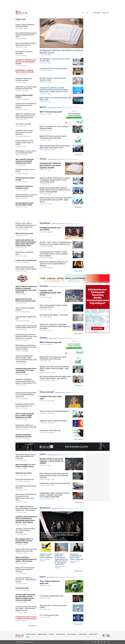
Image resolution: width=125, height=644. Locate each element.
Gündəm (44, 338)
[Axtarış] (83, 13)
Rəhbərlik (52, 634)
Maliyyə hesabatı (42, 634)
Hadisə (43, 454)
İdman (43, 577)
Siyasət (43, 159)
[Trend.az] (21, 13)
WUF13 (43, 107)
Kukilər (28, 637)
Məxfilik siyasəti (94, 634)
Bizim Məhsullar (61, 634)
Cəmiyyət (44, 286)
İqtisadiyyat (45, 223)
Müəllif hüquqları (72, 634)
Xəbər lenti (21, 19)
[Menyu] (106, 13)
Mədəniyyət (45, 508)
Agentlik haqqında (31, 634)
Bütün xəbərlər (78, 155)
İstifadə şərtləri (83, 634)
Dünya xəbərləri (47, 392)
